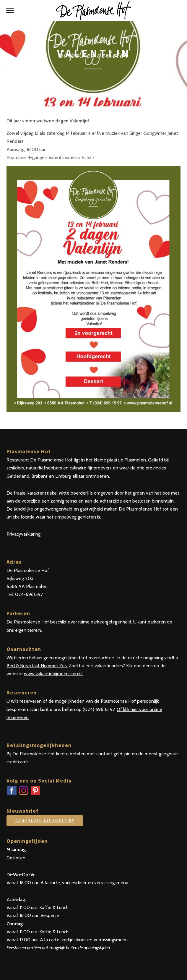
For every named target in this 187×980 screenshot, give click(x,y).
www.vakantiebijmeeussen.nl (53, 674)
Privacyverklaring (23, 534)
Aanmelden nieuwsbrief (45, 821)
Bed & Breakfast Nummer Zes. (37, 666)
